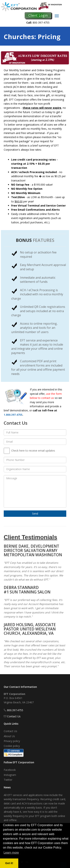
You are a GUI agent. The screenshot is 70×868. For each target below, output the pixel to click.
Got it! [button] (9, 863)
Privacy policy (12, 741)
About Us (9, 736)
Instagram (10, 775)
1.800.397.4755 (13, 415)
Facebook (10, 770)
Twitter (8, 780)
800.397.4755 (15, 710)
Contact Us (14, 716)
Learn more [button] (11, 853)
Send (35, 514)
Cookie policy (12, 746)
